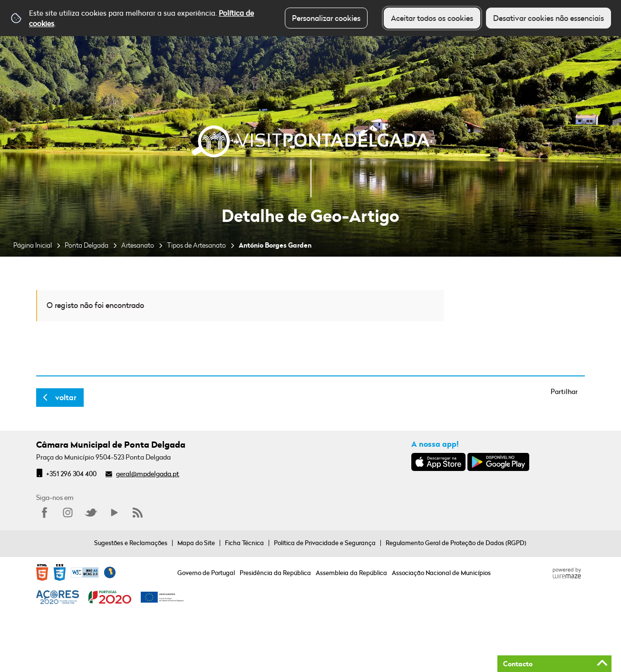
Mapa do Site (196, 543)
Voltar (66, 397)
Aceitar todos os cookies (432, 18)
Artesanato (138, 245)
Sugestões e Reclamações (131, 543)
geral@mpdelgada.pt (148, 474)
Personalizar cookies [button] (326, 18)
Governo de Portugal (206, 573)
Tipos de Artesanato (196, 245)
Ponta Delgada (87, 245)
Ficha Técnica (244, 543)
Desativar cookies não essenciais (548, 18)
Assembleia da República (351, 573)
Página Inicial (33, 245)
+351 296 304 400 (71, 474)
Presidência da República (275, 573)
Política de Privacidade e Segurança (325, 543)
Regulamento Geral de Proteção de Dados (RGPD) (456, 543)
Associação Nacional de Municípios (441, 573)
